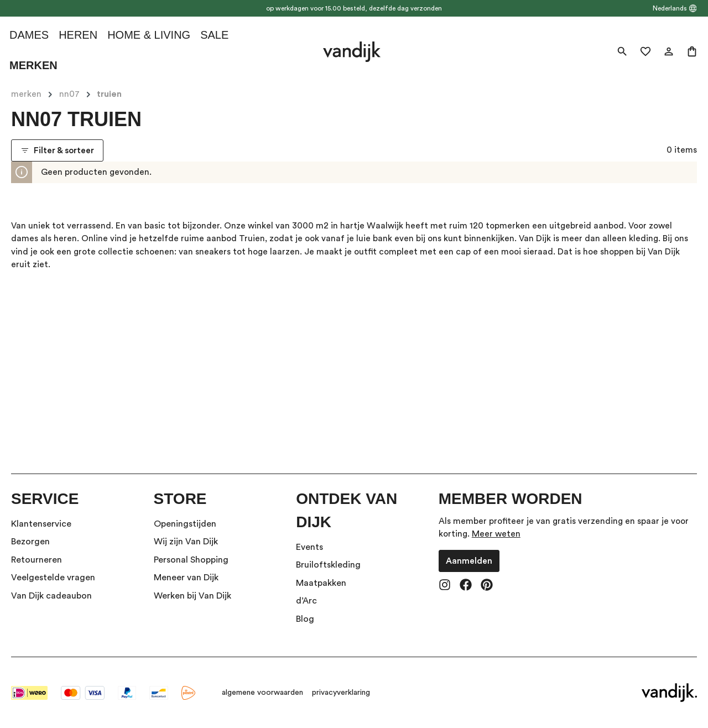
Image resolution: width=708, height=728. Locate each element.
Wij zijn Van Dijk (186, 542)
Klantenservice (41, 524)
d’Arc (306, 601)
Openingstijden (185, 524)
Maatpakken (321, 583)
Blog (305, 619)
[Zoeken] (622, 51)
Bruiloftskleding (328, 565)
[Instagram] (445, 586)
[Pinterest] (487, 586)
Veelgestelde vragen (53, 578)
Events (309, 547)
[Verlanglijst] (645, 51)
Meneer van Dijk (186, 578)
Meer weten (496, 534)
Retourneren (37, 560)
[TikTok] (508, 586)
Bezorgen (30, 542)
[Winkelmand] (692, 51)
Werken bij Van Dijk (192, 596)
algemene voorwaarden (262, 693)
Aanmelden (469, 561)
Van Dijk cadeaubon (51, 596)
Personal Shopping (191, 560)
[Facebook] (466, 586)
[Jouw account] (669, 51)
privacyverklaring (341, 693)
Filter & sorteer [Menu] (57, 150)
